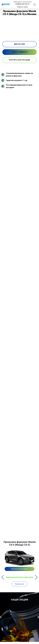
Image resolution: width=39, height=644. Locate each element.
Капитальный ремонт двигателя (19, 577)
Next (36, 577)
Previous (3, 577)
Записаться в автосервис (20, 569)
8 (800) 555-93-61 (23, 4)
